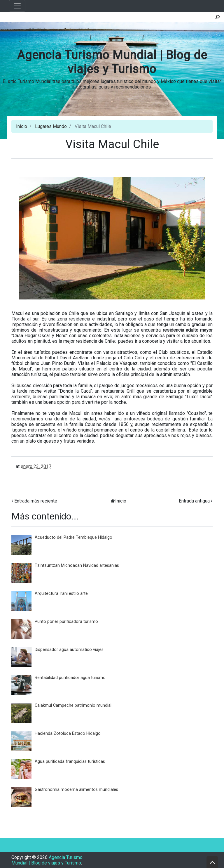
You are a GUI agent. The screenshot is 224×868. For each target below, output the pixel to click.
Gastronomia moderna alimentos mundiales (76, 790)
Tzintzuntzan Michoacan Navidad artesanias (77, 565)
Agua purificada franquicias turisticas (70, 762)
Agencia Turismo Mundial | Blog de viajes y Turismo (112, 62)
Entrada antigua (194, 501)
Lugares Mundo (51, 126)
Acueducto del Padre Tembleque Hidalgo (73, 537)
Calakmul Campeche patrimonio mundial (73, 705)
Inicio (22, 126)
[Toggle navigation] (17, 6)
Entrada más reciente (36, 501)
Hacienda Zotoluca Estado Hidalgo (68, 733)
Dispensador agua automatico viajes (69, 650)
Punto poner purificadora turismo (66, 622)
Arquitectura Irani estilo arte (61, 594)
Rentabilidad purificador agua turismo (70, 678)
